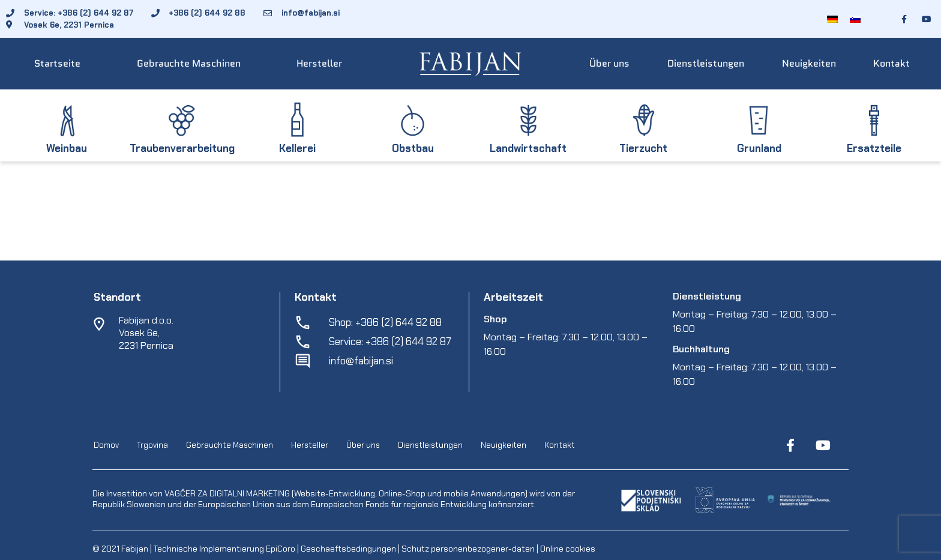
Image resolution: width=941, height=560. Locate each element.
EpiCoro (281, 549)
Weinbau (67, 148)
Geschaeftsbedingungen (349, 549)
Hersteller (319, 63)
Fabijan (135, 549)
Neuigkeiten (809, 63)
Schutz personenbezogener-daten (468, 549)
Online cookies (567, 549)
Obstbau (413, 148)
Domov (106, 445)
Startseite (57, 63)
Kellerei (297, 148)
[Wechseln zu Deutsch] (832, 19)
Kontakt (891, 63)
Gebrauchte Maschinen (189, 63)
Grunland (759, 148)
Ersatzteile (874, 148)
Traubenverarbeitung (182, 148)
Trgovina (152, 445)
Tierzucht (643, 148)
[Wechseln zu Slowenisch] (855, 19)
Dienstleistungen (706, 63)
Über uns (609, 63)
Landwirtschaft (528, 148)
